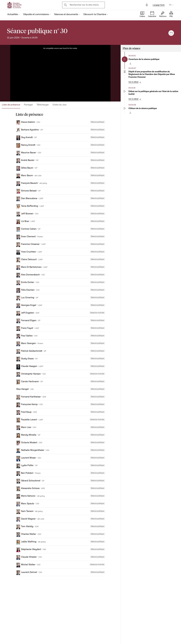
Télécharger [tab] (43, 105)
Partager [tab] (28, 105)
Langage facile (159, 5)
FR (170, 5)
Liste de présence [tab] (11, 105)
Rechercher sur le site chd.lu (84, 5)
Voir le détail (133, 82)
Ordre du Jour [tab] (60, 105)
